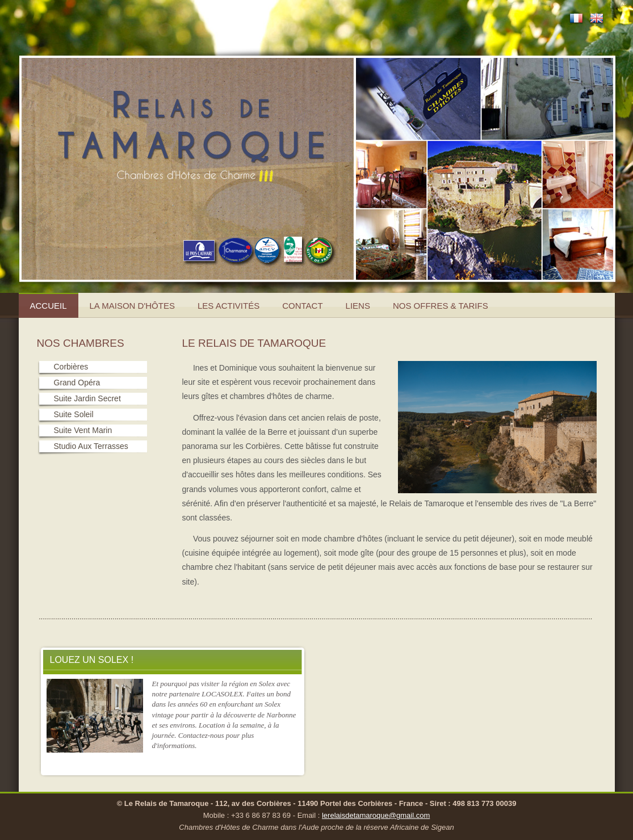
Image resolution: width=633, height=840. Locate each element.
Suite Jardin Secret (87, 398)
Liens (358, 306)
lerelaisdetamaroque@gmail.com (376, 815)
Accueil (49, 306)
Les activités (229, 306)
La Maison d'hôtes (132, 306)
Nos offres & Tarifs (441, 306)
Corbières (71, 367)
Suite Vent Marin (83, 430)
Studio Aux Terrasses (91, 446)
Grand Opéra (77, 383)
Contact (302, 306)
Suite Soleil (74, 414)
